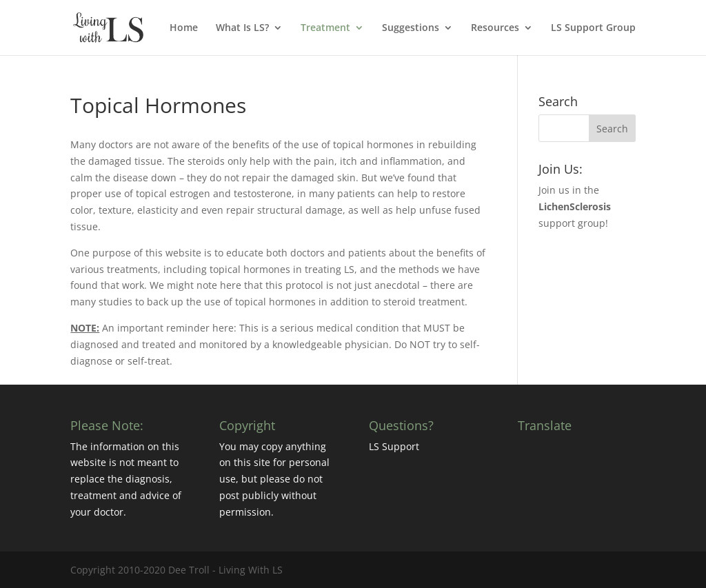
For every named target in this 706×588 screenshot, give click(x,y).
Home (184, 28)
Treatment (325, 28)
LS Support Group (593, 28)
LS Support (394, 446)
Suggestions (411, 28)
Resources (495, 28)
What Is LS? (242, 28)
